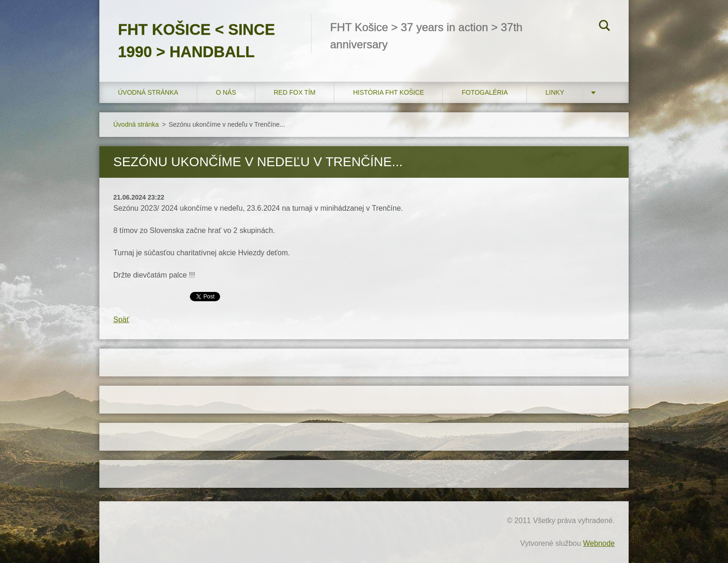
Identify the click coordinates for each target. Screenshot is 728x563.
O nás (226, 92)
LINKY (555, 92)
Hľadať (604, 27)
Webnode (599, 543)
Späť (121, 320)
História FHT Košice (388, 92)
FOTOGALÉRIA (484, 92)
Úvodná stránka (148, 92)
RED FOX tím (295, 92)
